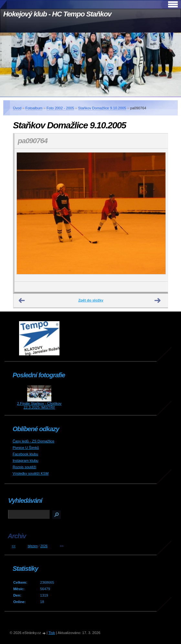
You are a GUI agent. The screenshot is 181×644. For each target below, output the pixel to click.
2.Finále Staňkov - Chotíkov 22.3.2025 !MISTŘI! (39, 405)
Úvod (17, 108)
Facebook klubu (25, 454)
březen (33, 546)
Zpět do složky (91, 300)
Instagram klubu (26, 461)
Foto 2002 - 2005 (60, 108)
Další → (158, 301)
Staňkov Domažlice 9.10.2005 (102, 108)
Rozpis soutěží (24, 467)
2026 (44, 546)
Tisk (52, 633)
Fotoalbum (34, 108)
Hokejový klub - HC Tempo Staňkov (57, 14)
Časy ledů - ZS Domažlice (33, 441)
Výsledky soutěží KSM (31, 473)
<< (14, 546)
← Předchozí (22, 301)
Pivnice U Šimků (26, 448)
